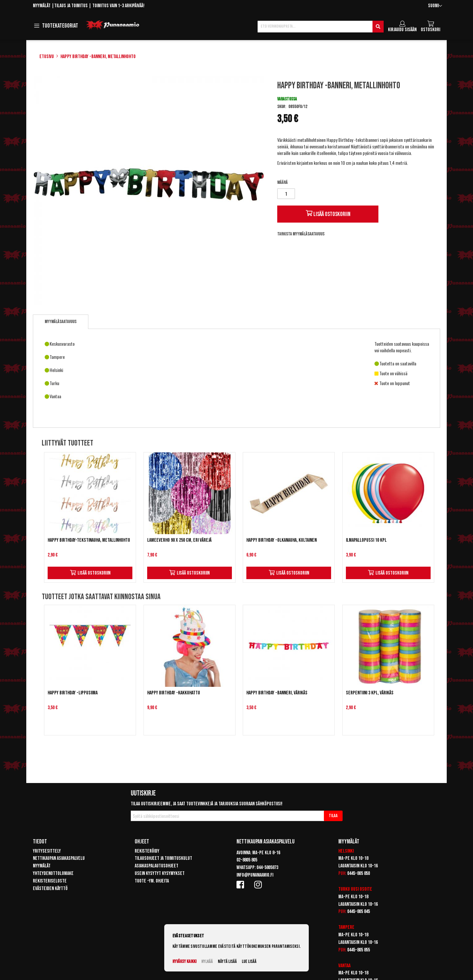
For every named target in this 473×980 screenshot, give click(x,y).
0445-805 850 (359, 873)
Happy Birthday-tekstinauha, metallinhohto (89, 540)
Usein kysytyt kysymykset (160, 873)
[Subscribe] (333, 816)
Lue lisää (249, 961)
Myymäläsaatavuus (61, 322)
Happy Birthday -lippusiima (73, 693)
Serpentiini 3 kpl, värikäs (370, 693)
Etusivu (47, 57)
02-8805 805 (247, 860)
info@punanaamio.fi (255, 875)
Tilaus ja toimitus (71, 6)
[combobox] (321, 27)
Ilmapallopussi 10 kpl (366, 540)
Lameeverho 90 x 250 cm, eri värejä (179, 540)
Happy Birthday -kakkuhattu (174, 693)
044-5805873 (267, 868)
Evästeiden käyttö (50, 889)
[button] (435, 6)
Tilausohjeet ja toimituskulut (163, 858)
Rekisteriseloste (50, 881)
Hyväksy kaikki (184, 961)
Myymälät (42, 6)
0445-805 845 (359, 912)
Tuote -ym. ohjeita (152, 881)
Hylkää (207, 961)
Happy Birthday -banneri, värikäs (277, 693)
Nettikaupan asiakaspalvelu (59, 858)
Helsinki (346, 851)
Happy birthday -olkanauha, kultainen (282, 540)
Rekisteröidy (147, 851)
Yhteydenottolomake (53, 873)
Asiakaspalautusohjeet (157, 866)
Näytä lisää (227, 961)
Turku (344, 889)
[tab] (61, 322)
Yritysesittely (47, 851)
